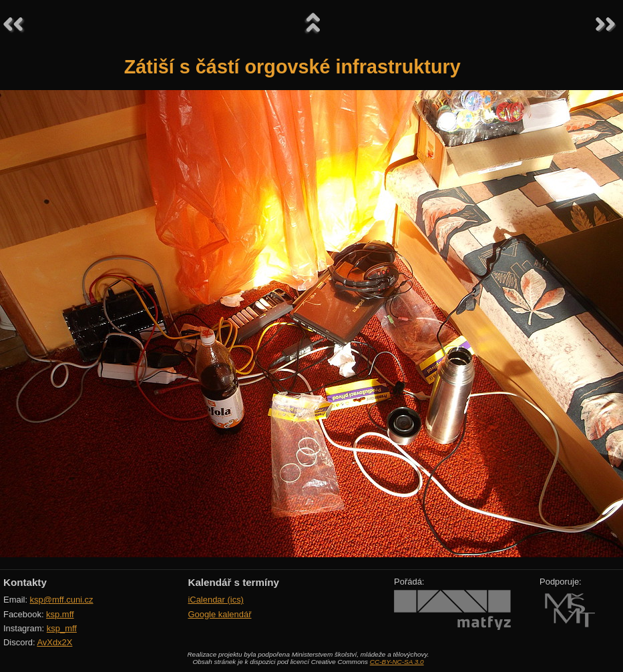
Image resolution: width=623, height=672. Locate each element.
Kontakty (25, 582)
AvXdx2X (54, 642)
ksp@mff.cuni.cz (62, 600)
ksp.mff (60, 614)
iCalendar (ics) (216, 600)
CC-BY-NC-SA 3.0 (397, 662)
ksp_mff (62, 628)
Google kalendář (219, 614)
